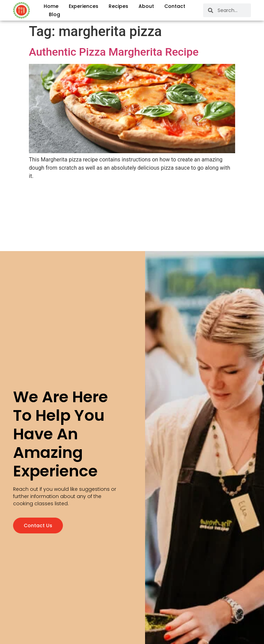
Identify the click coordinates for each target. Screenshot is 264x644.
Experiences (84, 6)
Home (51, 6)
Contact (175, 6)
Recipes (118, 6)
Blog (54, 14)
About (146, 6)
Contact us (38, 524)
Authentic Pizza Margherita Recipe (114, 52)
